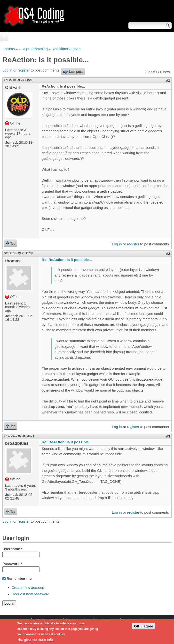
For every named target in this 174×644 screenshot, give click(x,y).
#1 (168, 80)
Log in (7, 70)
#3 (168, 436)
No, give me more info (35, 641)
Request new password (31, 594)
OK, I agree (144, 628)
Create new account (28, 587)
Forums (9, 49)
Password (12, 564)
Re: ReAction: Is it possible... (67, 260)
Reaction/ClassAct (67, 49)
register (24, 70)
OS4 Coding (80, 620)
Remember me (19, 578)
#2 (168, 254)
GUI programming (33, 49)
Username (12, 549)
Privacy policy (135, 620)
